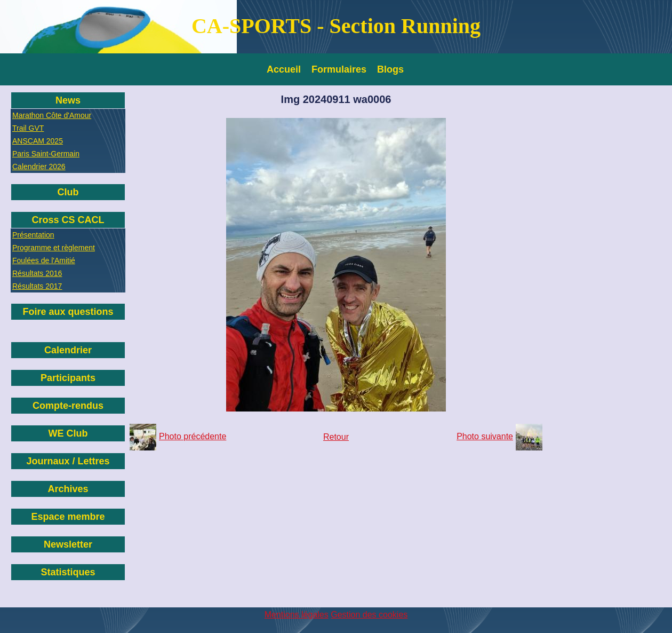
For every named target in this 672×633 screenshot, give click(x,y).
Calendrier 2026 (39, 167)
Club (68, 192)
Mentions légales (297, 615)
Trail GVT (28, 128)
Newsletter (68, 544)
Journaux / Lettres (68, 461)
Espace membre (68, 517)
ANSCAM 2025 (38, 141)
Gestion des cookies (369, 615)
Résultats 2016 (37, 273)
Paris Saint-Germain (46, 154)
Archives (68, 489)
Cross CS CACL (68, 220)
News (68, 100)
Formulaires (339, 69)
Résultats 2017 (37, 286)
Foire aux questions (68, 312)
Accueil (284, 69)
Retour (336, 437)
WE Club (68, 433)
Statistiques (68, 572)
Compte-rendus (68, 406)
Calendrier (68, 350)
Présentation (33, 235)
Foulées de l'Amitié (44, 260)
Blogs (390, 69)
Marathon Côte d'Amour (52, 115)
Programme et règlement (54, 248)
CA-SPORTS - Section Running (336, 26)
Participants (68, 378)
